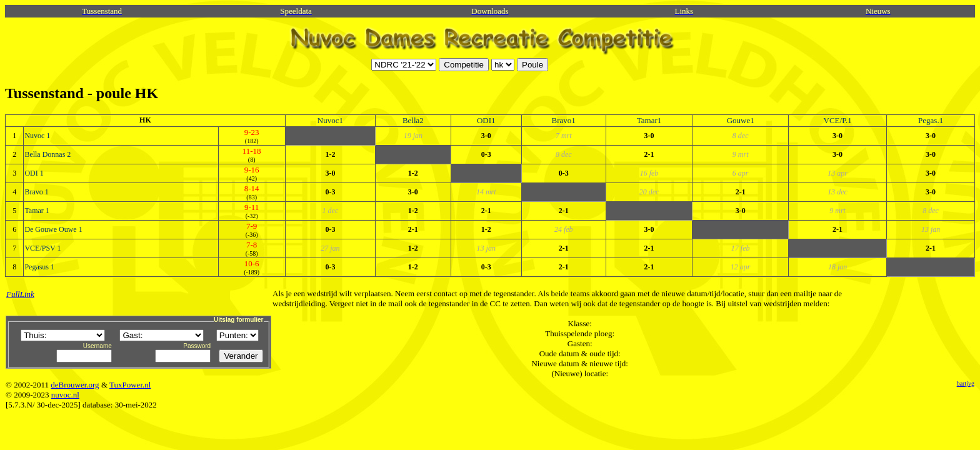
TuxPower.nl (130, 385)
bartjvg (966, 383)
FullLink (20, 294)
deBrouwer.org (75, 385)
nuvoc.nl (65, 395)
